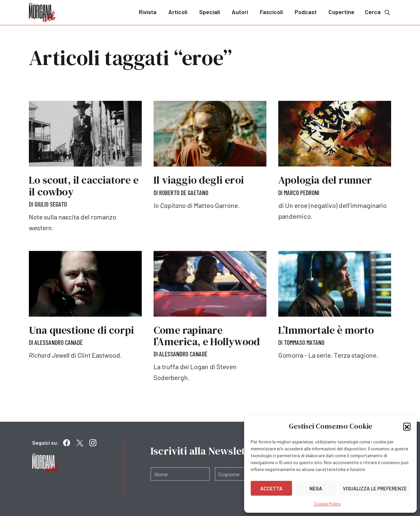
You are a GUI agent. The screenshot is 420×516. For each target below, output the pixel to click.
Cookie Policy (327, 504)
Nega (316, 488)
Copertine (341, 12)
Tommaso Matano (304, 342)
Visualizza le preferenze (375, 488)
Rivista (148, 12)
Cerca (378, 12)
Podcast (306, 12)
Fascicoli (271, 12)
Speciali (210, 12)
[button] (407, 426)
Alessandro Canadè (59, 342)
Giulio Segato (51, 204)
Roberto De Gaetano (184, 192)
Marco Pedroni (302, 192)
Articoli (178, 12)
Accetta (271, 488)
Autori (240, 12)
